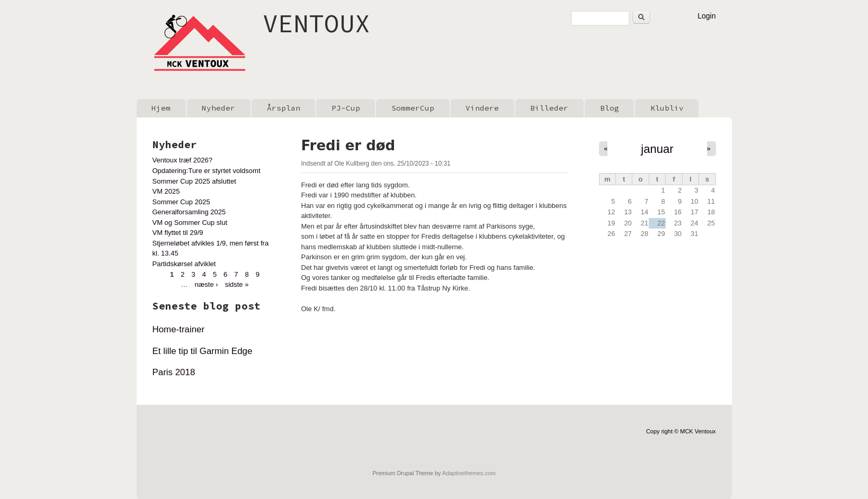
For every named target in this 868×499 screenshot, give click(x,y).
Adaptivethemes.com (469, 473)
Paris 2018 (174, 372)
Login (706, 16)
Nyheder (218, 108)
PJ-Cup (346, 108)
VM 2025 (166, 191)
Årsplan (284, 108)
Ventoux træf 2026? (182, 160)
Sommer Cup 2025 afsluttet (194, 181)
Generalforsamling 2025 (189, 212)
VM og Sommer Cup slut (190, 223)
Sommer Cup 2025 (181, 202)
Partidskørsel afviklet (184, 264)
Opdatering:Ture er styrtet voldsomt (207, 171)
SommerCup (413, 108)
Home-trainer (179, 329)
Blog (610, 108)
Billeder (549, 108)
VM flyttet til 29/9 (178, 233)
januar (657, 149)
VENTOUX (316, 23)
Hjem (161, 108)
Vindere (482, 108)
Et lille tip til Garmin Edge (203, 351)
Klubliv (667, 108)
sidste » (237, 284)
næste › (207, 284)
